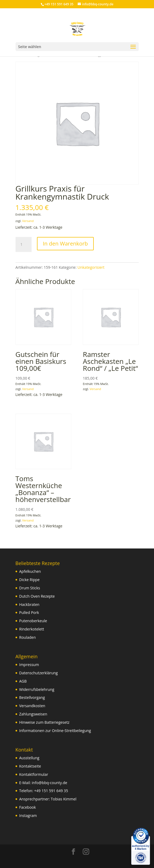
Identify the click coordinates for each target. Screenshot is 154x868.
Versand (28, 221)
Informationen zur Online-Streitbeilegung (55, 731)
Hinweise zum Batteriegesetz (44, 722)
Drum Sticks (30, 588)
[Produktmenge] (24, 244)
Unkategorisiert (91, 267)
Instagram (28, 816)
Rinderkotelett (32, 629)
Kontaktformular (34, 774)
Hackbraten (29, 604)
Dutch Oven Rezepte (37, 596)
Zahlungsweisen (33, 714)
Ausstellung (29, 758)
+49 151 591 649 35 (51, 791)
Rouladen (28, 637)
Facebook (28, 807)
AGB (23, 681)
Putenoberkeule (33, 621)
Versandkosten (32, 706)
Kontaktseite (30, 766)
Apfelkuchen (30, 571)
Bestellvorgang (32, 697)
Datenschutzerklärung (39, 673)
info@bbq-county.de (50, 783)
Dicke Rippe (29, 580)
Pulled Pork (29, 612)
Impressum (29, 665)
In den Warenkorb (65, 244)
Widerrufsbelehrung (37, 689)
